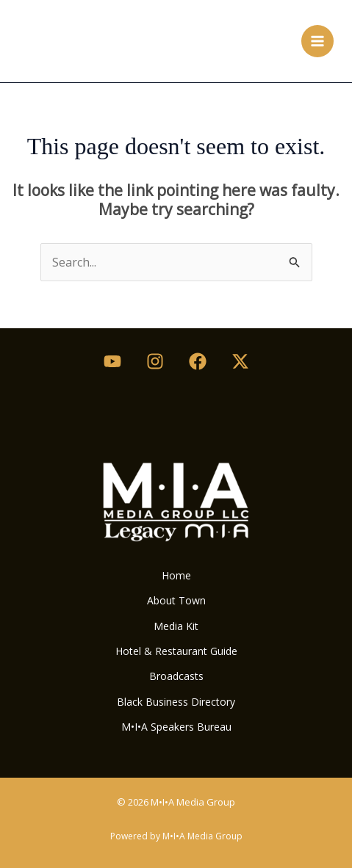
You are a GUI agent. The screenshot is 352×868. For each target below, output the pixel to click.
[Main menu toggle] (317, 41)
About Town (176, 600)
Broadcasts (176, 676)
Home (176, 575)
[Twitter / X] (240, 361)
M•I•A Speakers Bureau (176, 727)
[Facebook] (198, 361)
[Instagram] (155, 361)
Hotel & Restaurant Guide (176, 651)
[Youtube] (112, 361)
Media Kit (176, 626)
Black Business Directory (176, 702)
